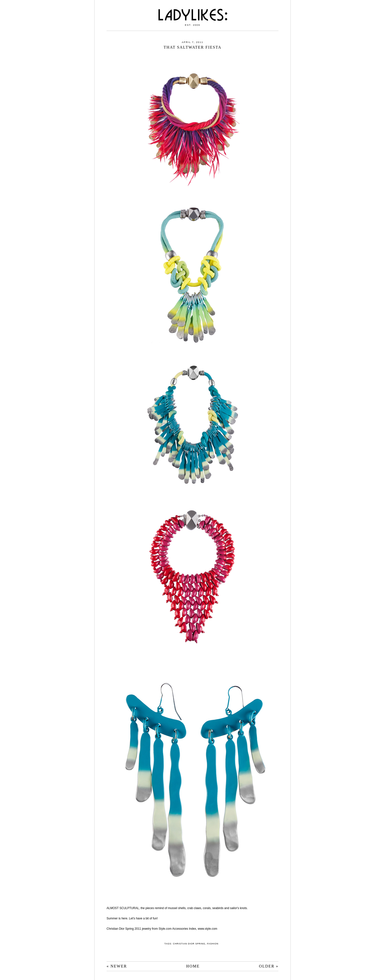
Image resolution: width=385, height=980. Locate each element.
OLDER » (269, 966)
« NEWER (117, 966)
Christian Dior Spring (189, 944)
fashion (213, 944)
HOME (193, 966)
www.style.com (207, 929)
